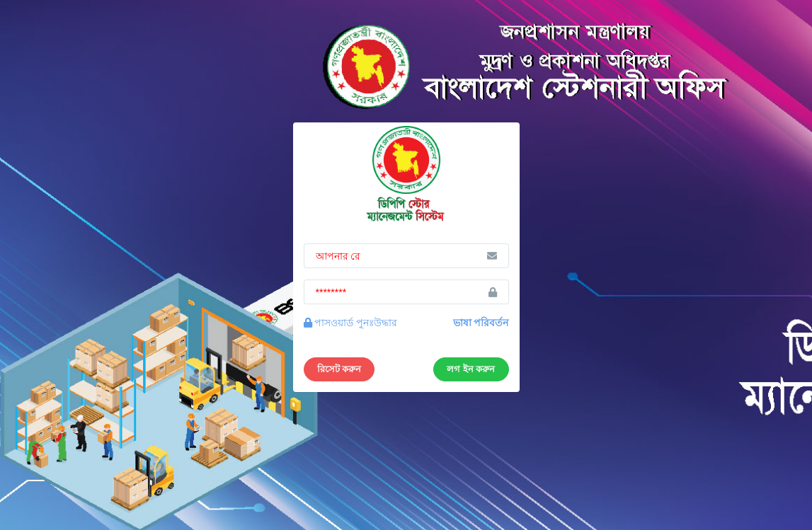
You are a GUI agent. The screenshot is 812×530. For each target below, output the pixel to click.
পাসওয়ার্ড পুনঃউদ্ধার (351, 323)
